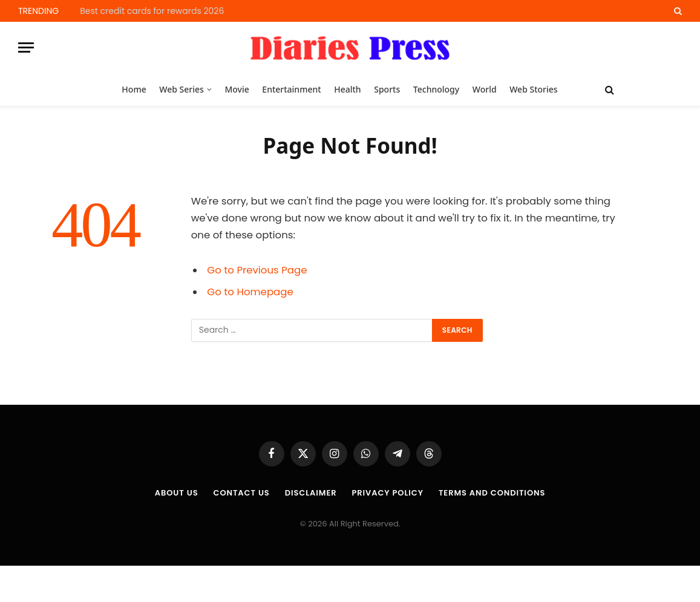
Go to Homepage (250, 292)
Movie (237, 89)
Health (347, 89)
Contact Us (241, 493)
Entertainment (291, 89)
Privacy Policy (387, 493)
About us (177, 493)
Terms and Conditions (492, 493)
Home (134, 89)
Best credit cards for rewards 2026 (152, 11)
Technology (436, 89)
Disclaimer (311, 493)
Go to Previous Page (257, 270)
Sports (387, 89)
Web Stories (533, 89)
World (485, 89)
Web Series (182, 89)
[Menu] (26, 47)
